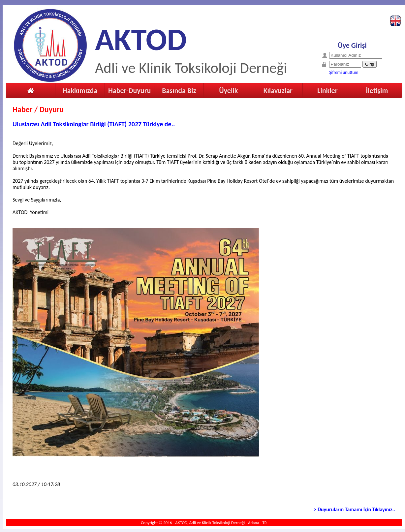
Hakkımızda (80, 91)
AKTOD (141, 40)
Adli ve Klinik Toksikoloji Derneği (191, 68)
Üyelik (228, 91)
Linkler (327, 91)
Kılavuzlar (278, 91)
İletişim (377, 91)
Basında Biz (179, 91)
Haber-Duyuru (129, 91)
